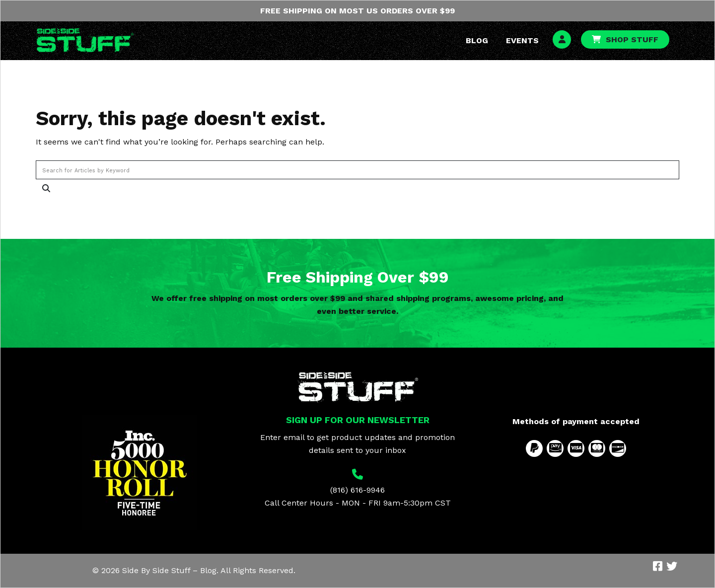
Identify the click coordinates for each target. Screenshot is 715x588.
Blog (477, 40)
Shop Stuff (632, 39)
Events (522, 40)
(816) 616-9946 (357, 490)
